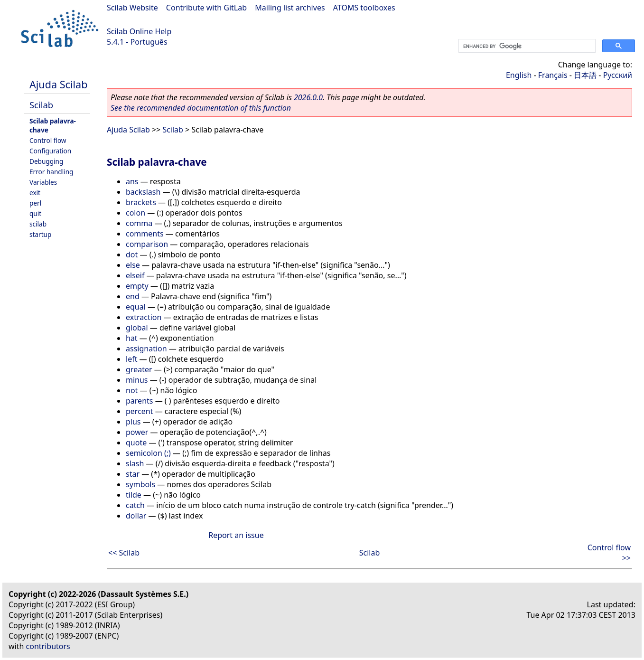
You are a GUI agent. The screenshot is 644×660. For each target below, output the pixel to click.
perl (35, 203)
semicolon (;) (148, 453)
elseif (135, 275)
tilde (134, 495)
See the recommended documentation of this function (201, 108)
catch (135, 505)
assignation (146, 349)
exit (35, 193)
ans (132, 181)
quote (136, 443)
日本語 (585, 75)
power (137, 432)
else (133, 265)
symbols (140, 484)
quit (35, 213)
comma (139, 223)
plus (133, 422)
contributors (48, 646)
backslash (143, 192)
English (519, 75)
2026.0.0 (308, 97)
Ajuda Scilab (58, 84)
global (137, 328)
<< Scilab (124, 553)
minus (137, 380)
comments (145, 234)
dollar (136, 516)
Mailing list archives (290, 8)
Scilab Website (132, 8)
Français (553, 75)
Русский (618, 75)
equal (136, 307)
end (133, 296)
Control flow (48, 140)
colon (135, 213)
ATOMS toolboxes (364, 8)
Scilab (41, 105)
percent (140, 411)
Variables (43, 182)
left (131, 359)
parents (139, 401)
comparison (147, 244)
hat (132, 338)
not (132, 390)
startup (40, 234)
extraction (144, 317)
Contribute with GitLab (206, 8)
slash (135, 463)
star (133, 474)
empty (137, 286)
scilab (38, 224)
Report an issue (236, 535)
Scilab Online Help (139, 31)
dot (132, 255)
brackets (141, 202)
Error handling (51, 172)
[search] (526, 46)
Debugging (46, 161)
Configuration (50, 151)
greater (139, 369)
